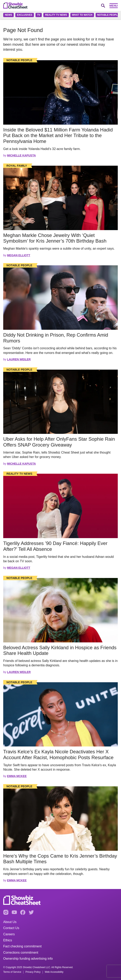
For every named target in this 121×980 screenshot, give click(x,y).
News (8, 15)
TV (39, 15)
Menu (114, 6)
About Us (10, 922)
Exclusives (25, 15)
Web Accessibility (54, 972)
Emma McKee (17, 776)
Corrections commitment (21, 953)
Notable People (108, 15)
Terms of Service (12, 972)
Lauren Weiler (19, 359)
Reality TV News (56, 15)
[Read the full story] (60, 92)
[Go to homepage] (15, 5)
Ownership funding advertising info (28, 959)
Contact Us (11, 928)
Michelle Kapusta (21, 155)
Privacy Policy (33, 972)
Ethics (8, 940)
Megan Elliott (19, 255)
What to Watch (82, 15)
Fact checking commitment (22, 946)
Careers (9, 934)
